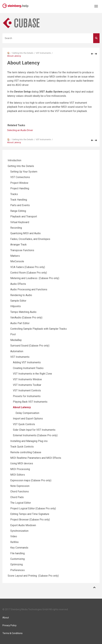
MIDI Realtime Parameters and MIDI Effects (36, 458)
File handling (17, 553)
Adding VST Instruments (27, 362)
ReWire (14, 542)
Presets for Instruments (27, 396)
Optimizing (17, 564)
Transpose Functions (22, 250)
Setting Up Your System (24, 172)
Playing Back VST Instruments (30, 402)
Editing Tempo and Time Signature (30, 514)
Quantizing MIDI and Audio (25, 233)
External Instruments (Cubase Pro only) (35, 435)
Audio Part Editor (20, 323)
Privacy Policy (9, 625)
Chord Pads (17, 497)
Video (14, 536)
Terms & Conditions (13, 633)
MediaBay (16, 340)
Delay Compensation (27, 413)
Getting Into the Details (23, 53)
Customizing (17, 559)
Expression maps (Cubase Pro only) (31, 480)
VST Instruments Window (27, 379)
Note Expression (20, 486)
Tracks (14, 194)
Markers (15, 256)
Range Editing (18, 211)
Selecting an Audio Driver (20, 130)
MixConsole (17, 261)
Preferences (17, 570)
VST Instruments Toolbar (27, 385)
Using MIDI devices (22, 463)
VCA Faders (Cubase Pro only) (28, 267)
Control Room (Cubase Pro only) (29, 273)
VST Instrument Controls (27, 390)
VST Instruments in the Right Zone (32, 374)
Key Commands (19, 548)
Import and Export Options (28, 419)
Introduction (14, 160)
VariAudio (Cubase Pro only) (26, 318)
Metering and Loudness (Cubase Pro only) (35, 278)
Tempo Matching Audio (23, 312)
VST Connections (20, 177)
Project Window (19, 183)
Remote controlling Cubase (26, 452)
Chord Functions (20, 491)
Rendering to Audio (21, 295)
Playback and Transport (24, 216)
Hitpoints (16, 306)
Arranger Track (18, 245)
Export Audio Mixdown (23, 525)
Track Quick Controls (22, 447)
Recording (16, 228)
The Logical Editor (21, 503)
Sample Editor (18, 301)
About (6, 618)
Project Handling (20, 188)
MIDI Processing (20, 469)
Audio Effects (18, 284)
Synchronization (19, 531)
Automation (17, 351)
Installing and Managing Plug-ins (29, 441)
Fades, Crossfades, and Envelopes (30, 239)
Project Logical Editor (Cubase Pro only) (33, 508)
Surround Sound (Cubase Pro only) (30, 346)
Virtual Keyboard (20, 222)
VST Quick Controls (24, 424)
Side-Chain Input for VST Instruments (34, 430)
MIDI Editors (18, 475)
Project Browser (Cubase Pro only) (30, 520)
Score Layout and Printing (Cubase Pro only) (33, 576)
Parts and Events (20, 205)
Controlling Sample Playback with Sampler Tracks (38, 329)
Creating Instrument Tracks (28, 368)
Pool (13, 334)
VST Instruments (43, 53)
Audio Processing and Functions (29, 289)
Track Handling (19, 200)
